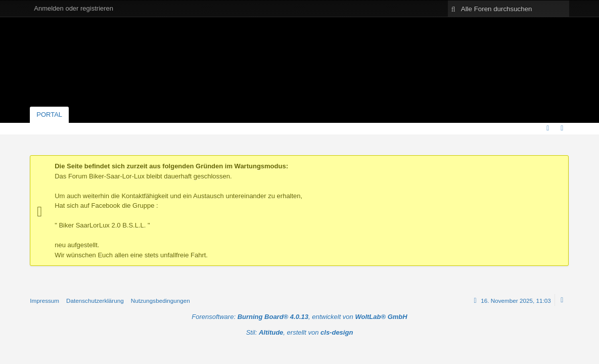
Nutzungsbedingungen (160, 301)
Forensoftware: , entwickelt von (299, 317)
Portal (49, 115)
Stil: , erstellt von (300, 332)
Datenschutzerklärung (95, 301)
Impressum (44, 301)
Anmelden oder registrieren (74, 8)
